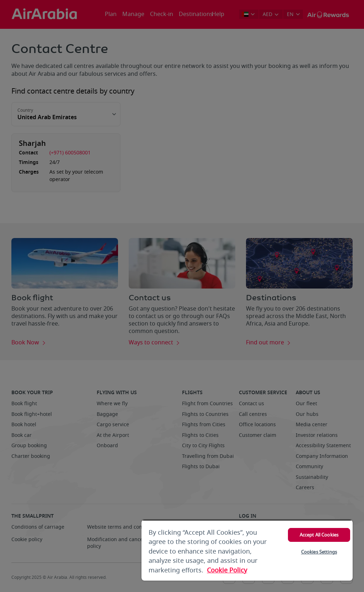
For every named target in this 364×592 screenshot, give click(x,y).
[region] (247, 550)
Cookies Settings (319, 552)
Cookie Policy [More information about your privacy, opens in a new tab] (227, 570)
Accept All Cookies (319, 535)
